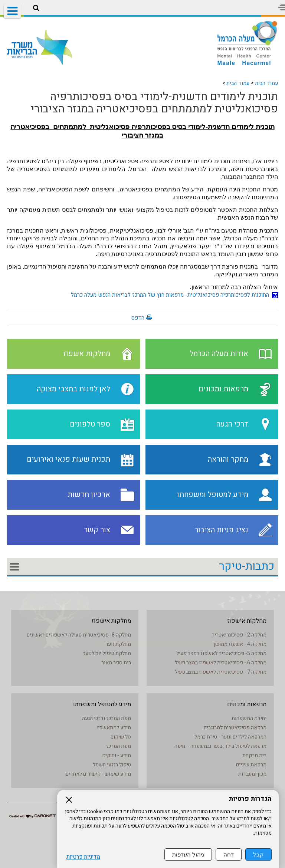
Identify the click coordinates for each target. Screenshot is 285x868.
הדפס (138, 318)
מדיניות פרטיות (83, 857)
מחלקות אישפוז (247, 621)
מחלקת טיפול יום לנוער (107, 653)
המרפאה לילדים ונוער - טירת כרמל (230, 737)
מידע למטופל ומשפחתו (102, 704)
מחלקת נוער (118, 644)
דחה (229, 854)
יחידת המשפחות (249, 718)
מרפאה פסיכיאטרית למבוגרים (235, 728)
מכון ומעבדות (252, 774)
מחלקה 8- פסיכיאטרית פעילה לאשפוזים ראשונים (79, 635)
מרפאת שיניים (251, 765)
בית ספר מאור (116, 663)
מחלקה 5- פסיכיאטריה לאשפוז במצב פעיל (221, 653)
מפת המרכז (119, 746)
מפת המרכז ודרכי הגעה (107, 718)
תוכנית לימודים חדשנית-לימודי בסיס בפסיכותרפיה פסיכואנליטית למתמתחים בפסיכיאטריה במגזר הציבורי (154, 103)
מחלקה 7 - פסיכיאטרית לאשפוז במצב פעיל (221, 672)
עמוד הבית (266, 83)
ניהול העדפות (188, 854)
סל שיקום (121, 737)
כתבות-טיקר (247, 566)
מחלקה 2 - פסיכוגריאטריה (239, 635)
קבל (258, 854)
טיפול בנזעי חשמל (112, 765)
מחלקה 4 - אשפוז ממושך (240, 644)
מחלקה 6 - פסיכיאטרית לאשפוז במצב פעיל (221, 663)
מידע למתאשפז (114, 728)
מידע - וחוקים (117, 755)
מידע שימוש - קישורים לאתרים (98, 774)
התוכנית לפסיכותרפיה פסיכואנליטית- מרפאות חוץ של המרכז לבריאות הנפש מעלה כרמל (174, 295)
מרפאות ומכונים (247, 704)
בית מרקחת (254, 755)
